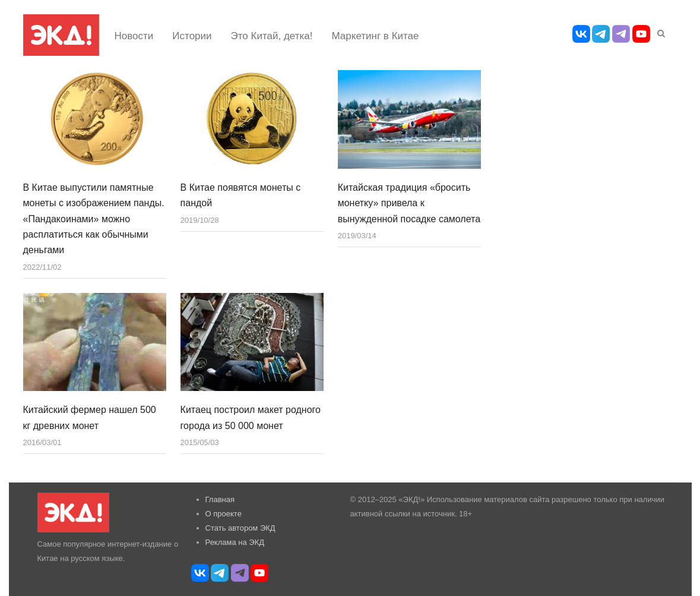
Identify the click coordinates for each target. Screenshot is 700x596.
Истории (192, 36)
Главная (220, 499)
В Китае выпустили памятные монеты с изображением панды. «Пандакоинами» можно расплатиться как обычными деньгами (94, 219)
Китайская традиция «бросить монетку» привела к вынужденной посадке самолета (409, 203)
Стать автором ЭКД (240, 528)
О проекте (224, 514)
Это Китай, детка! (272, 36)
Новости (134, 36)
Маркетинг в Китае (376, 36)
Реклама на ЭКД (235, 542)
